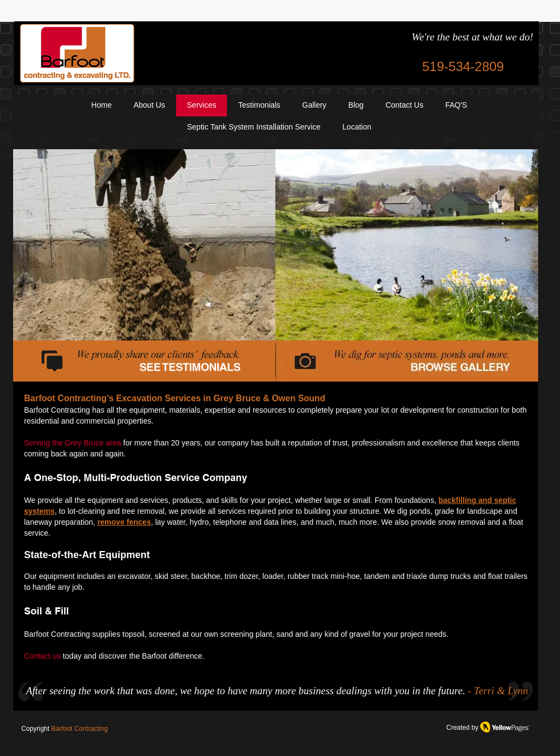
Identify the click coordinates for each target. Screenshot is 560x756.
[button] (357, 127)
